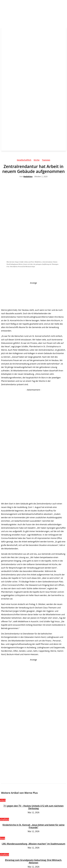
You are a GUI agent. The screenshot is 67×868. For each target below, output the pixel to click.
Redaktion (28, 177)
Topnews (46, 160)
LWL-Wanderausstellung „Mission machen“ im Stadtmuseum (33, 844)
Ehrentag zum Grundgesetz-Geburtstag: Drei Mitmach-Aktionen (33, 861)
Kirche (37, 160)
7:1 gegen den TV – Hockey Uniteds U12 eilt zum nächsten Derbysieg (33, 807)
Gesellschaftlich (24, 160)
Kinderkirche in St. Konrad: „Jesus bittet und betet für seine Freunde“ (34, 826)
